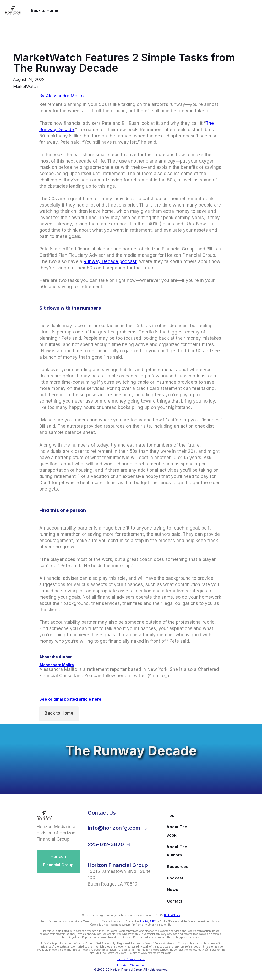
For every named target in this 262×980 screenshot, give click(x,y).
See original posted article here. (71, 699)
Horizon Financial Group (58, 861)
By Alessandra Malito (61, 96)
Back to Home (59, 713)
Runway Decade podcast (110, 261)
